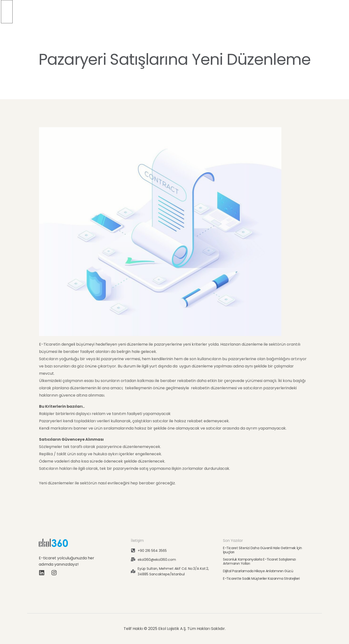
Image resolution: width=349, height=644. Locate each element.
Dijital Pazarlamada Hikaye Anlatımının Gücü (258, 571)
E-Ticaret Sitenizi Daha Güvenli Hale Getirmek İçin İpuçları (262, 550)
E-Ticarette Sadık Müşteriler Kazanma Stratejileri (261, 579)
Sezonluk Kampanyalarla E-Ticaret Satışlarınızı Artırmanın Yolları (259, 561)
